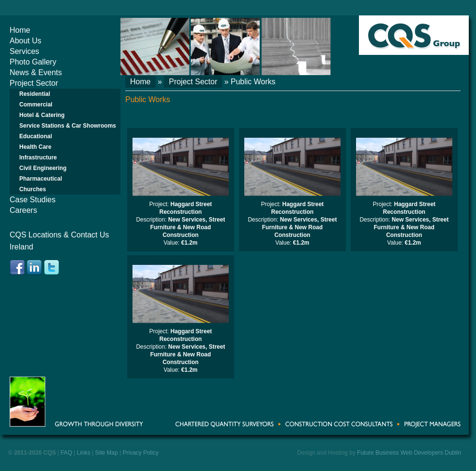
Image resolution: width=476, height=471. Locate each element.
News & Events (36, 72)
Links (84, 453)
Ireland (21, 247)
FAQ (66, 453)
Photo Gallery (33, 62)
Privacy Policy (140, 453)
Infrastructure (38, 157)
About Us (26, 41)
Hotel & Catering (42, 115)
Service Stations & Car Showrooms (68, 126)
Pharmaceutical (41, 179)
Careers (23, 210)
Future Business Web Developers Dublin (409, 453)
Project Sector (34, 83)
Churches (33, 189)
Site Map (106, 453)
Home (20, 30)
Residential (35, 94)
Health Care (35, 147)
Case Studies (33, 200)
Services (24, 51)
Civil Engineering (43, 168)
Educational (36, 136)
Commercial (36, 105)
